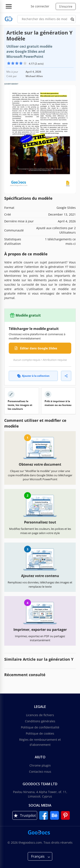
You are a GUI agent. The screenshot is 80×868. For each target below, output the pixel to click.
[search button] (73, 19)
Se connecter (40, 6)
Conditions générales (40, 721)
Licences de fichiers (40, 715)
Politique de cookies (40, 733)
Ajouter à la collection (33, 376)
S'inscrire (66, 6)
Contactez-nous (40, 772)
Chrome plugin (40, 765)
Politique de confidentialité (40, 727)
